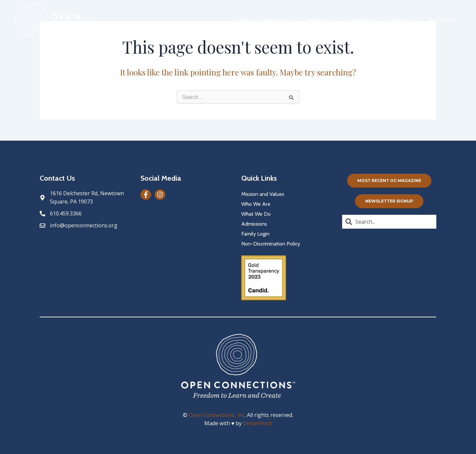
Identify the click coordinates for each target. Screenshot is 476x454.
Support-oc (401, 20)
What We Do (322, 20)
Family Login (441, 20)
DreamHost (257, 423)
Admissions (363, 20)
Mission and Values (263, 194)
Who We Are (278, 20)
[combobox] (389, 222)
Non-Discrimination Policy (271, 244)
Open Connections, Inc (217, 415)
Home (244, 20)
